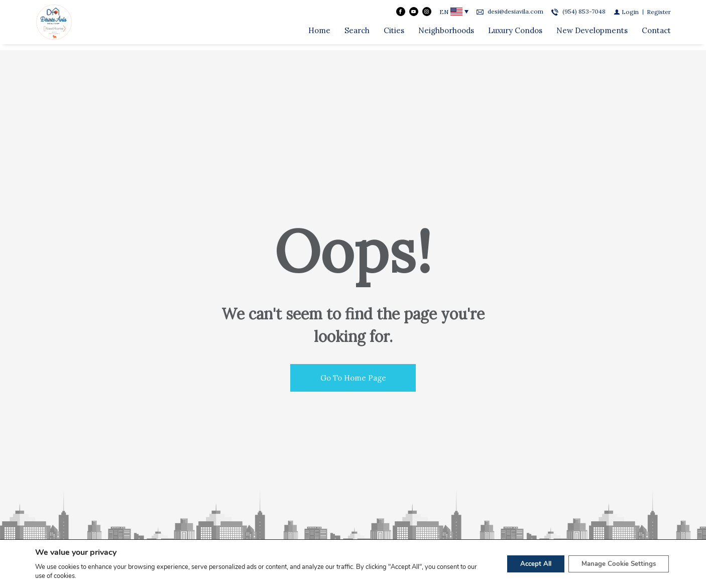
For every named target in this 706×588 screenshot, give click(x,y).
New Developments (592, 33)
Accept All (525, 564)
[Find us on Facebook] (401, 15)
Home (319, 33)
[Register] (659, 15)
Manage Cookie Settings (615, 564)
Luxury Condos (515, 33)
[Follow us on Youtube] (414, 15)
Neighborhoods (446, 33)
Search (357, 33)
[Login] (626, 15)
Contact (656, 33)
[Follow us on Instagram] (427, 15)
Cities (394, 33)
